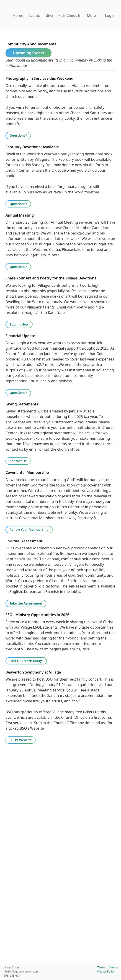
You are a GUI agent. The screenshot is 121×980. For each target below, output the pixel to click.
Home (18, 15)
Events (34, 15)
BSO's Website (21, 740)
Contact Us (18, 461)
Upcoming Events (28, 53)
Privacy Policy (106, 971)
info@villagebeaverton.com (20, 971)
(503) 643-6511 (12, 976)
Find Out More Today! (26, 661)
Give (49, 15)
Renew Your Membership (29, 529)
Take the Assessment (26, 603)
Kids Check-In (70, 15)
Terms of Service (108, 967)
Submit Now (19, 324)
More (93, 15)
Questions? (18, 135)
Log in (110, 15)
